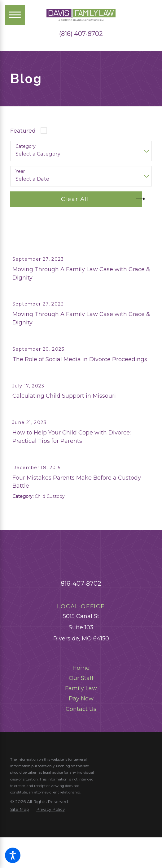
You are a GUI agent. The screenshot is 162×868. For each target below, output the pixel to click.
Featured (23, 131)
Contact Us (81, 747)
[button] (13, 855)
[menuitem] (81, 706)
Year (20, 171)
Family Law (81, 726)
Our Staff (81, 716)
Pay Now (81, 736)
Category (26, 146)
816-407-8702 (81, 621)
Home (81, 706)
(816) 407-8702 (81, 34)
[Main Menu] (15, 15)
